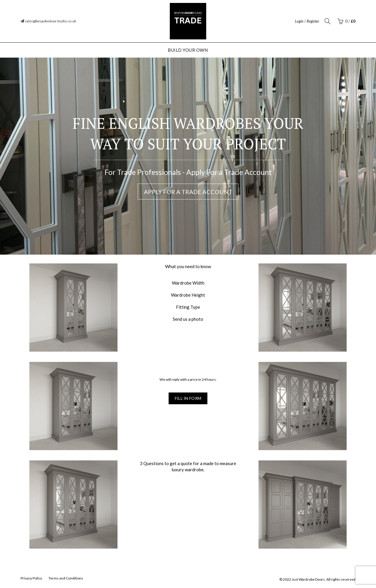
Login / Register (307, 21)
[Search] (328, 21)
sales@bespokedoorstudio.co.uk (48, 21)
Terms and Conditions (66, 578)
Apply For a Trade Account (188, 192)
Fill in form (188, 398)
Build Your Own (188, 50)
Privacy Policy (31, 578)
